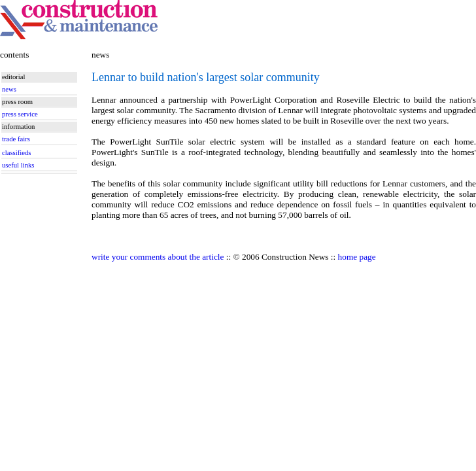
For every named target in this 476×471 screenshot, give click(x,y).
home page (357, 257)
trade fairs (16, 139)
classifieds (16, 153)
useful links (18, 165)
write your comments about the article (158, 257)
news (9, 89)
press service (20, 114)
